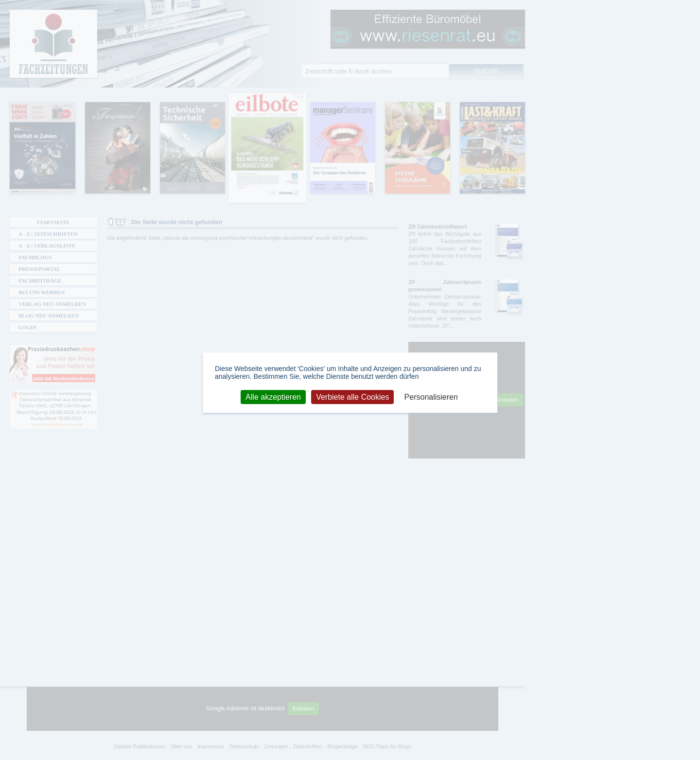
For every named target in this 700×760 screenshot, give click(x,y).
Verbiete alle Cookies (352, 397)
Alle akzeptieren (273, 397)
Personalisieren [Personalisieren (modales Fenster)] (431, 397)
